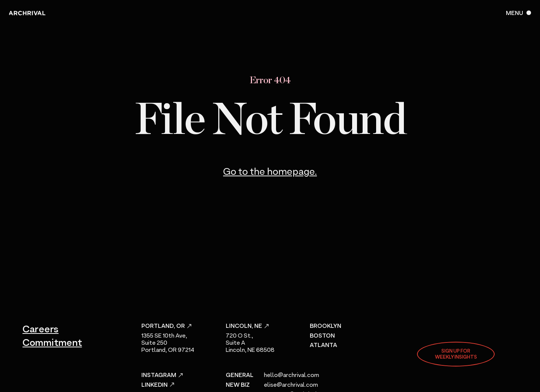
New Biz (238, 385)
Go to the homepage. (270, 172)
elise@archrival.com (291, 385)
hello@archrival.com (292, 375)
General (240, 375)
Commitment (52, 343)
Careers (40, 330)
